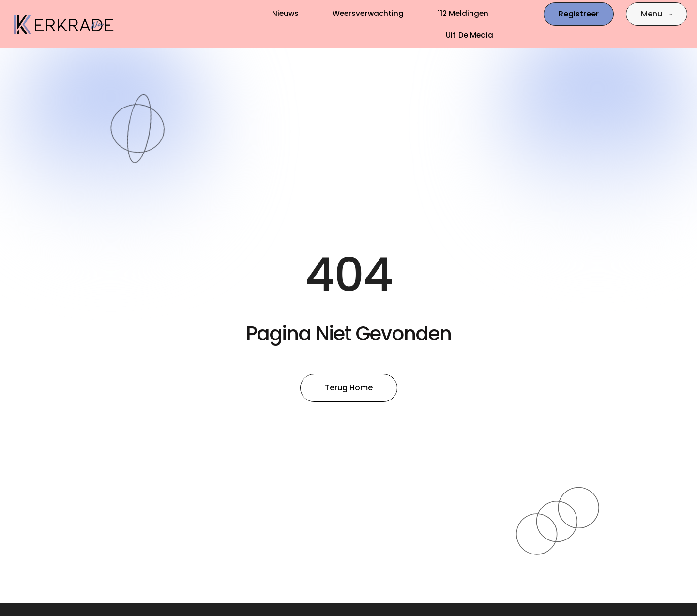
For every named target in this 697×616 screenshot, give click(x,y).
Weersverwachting (368, 13)
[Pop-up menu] (657, 14)
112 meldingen (463, 13)
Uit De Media (470, 35)
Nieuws (285, 13)
